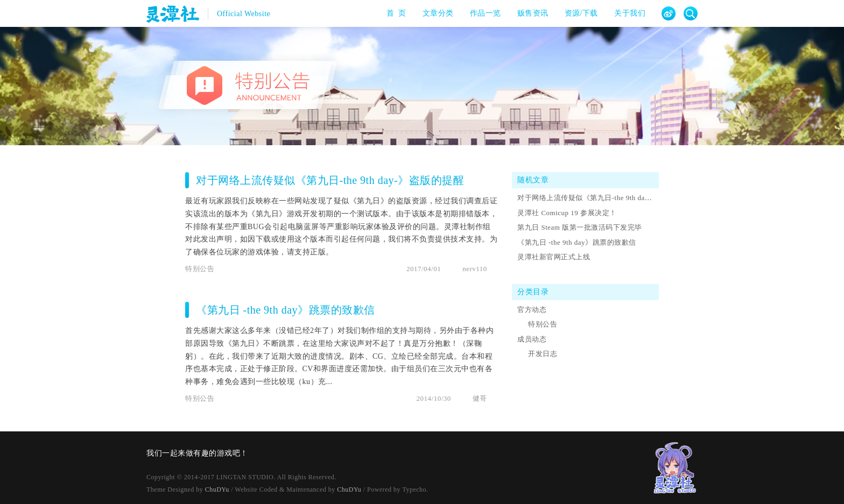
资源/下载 (578, 13)
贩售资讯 (529, 13)
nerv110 (475, 269)
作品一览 (482, 13)
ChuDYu (217, 489)
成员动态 (532, 339)
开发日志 (543, 354)
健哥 (480, 398)
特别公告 (200, 269)
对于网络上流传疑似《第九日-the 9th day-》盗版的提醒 (330, 180)
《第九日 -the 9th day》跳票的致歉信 (286, 310)
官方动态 (532, 310)
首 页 (393, 13)
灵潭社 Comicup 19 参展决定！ (567, 213)
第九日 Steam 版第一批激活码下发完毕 (580, 227)
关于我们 (626, 13)
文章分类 (435, 13)
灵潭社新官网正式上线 (554, 257)
